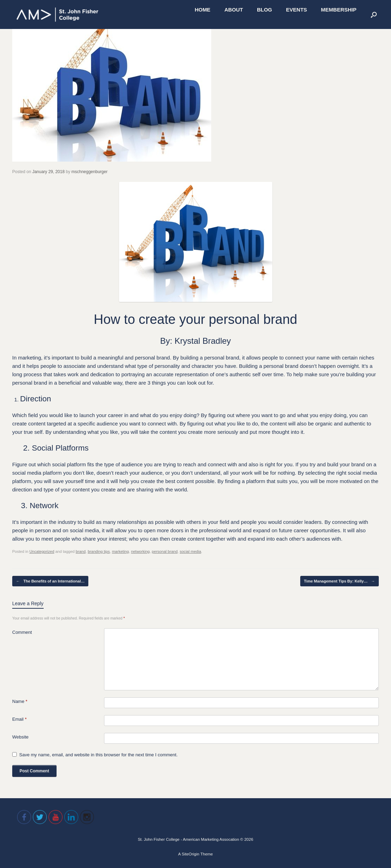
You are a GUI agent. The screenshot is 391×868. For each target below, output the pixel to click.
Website (20, 737)
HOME (203, 10)
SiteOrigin (190, 854)
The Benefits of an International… (50, 581)
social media (190, 551)
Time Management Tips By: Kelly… (340, 581)
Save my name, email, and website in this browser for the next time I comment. (98, 755)
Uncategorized (42, 551)
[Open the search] (374, 14)
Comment (22, 632)
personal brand (165, 551)
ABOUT (234, 10)
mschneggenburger (90, 172)
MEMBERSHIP (339, 10)
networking (140, 551)
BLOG (264, 10)
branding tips (99, 551)
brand (81, 551)
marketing (121, 551)
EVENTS (296, 10)
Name (20, 701)
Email (19, 719)
